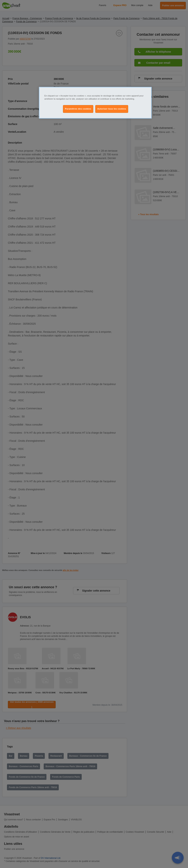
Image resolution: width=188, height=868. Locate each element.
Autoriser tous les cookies (112, 109)
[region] (95, 103)
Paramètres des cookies (78, 109)
